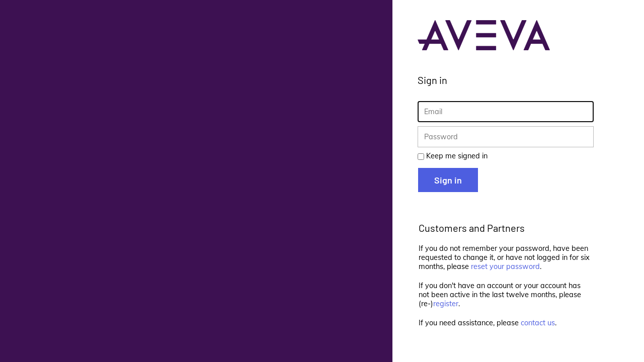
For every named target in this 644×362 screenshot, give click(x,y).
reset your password (505, 266)
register (446, 304)
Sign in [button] (448, 180)
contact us (538, 323)
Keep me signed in (457, 156)
